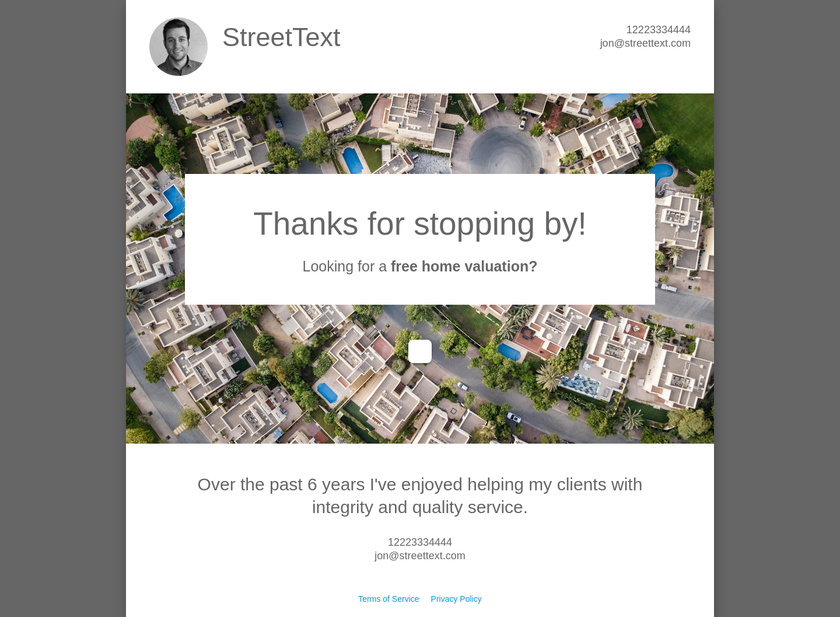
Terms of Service (388, 599)
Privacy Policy (456, 599)
